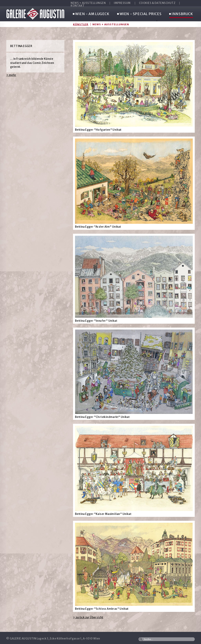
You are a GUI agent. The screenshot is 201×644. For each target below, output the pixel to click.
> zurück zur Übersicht (88, 617)
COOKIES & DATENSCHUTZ (157, 3)
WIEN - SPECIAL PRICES (139, 14)
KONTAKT (78, 6)
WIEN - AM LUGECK (91, 14)
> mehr (11, 75)
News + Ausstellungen (111, 24)
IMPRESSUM (122, 3)
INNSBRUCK (181, 14)
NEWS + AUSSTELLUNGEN (88, 3)
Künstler (81, 24)
